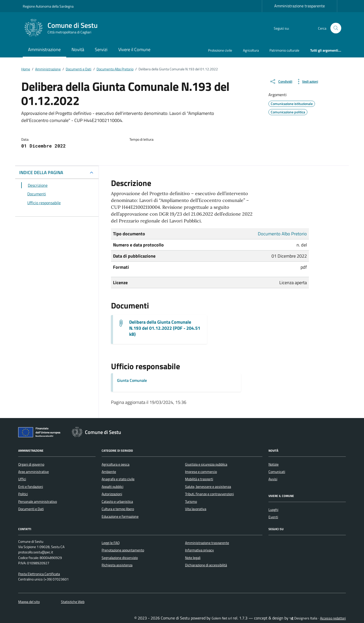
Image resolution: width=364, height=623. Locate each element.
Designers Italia (303, 618)
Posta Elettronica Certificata (39, 574)
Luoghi (273, 510)
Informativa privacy (199, 550)
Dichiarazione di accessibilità (206, 565)
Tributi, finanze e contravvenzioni (209, 494)
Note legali (193, 558)
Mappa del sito (29, 602)
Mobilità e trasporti (199, 479)
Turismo (191, 502)
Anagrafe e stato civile (118, 479)
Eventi (273, 517)
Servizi (101, 49)
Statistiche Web (73, 602)
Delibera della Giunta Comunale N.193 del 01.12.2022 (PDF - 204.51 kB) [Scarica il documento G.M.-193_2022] (165, 328)
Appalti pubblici (112, 487)
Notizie (274, 464)
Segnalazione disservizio (120, 558)
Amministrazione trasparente (300, 6)
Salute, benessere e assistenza (208, 487)
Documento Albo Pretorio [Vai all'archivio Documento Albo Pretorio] (282, 234)
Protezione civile (220, 50)
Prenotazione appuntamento (123, 550)
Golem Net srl (222, 618)
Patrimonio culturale (284, 50)
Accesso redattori (333, 618)
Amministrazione (44, 49)
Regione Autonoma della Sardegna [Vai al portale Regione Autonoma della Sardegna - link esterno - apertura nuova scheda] (48, 6)
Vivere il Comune (134, 49)
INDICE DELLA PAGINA (41, 172)
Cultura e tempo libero (118, 509)
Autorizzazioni (112, 494)
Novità (78, 49)
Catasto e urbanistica (117, 502)
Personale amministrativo (38, 502)
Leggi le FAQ (111, 543)
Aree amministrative (33, 472)
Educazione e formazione (120, 516)
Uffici (22, 479)
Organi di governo (31, 464)
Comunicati (277, 472)
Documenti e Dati (31, 509)
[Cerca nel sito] (336, 28)
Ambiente (109, 472)
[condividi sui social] (281, 81)
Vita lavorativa (196, 509)
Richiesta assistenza (117, 565)
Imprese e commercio (201, 472)
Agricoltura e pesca (116, 464)
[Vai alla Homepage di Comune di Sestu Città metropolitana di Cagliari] (63, 28)
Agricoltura (251, 50)
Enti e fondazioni (31, 487)
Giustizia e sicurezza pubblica (206, 464)
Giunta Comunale (132, 380)
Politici (23, 494)
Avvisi (273, 479)
